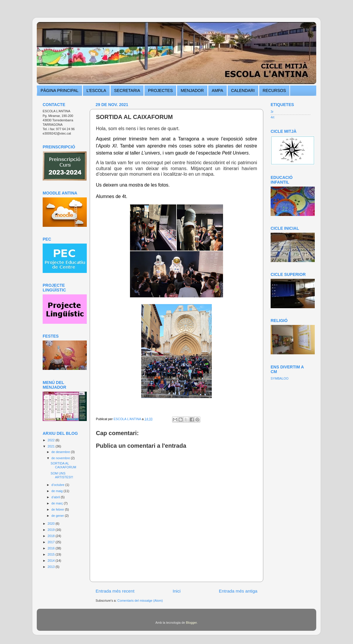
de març (58, 503)
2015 (52, 554)
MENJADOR (192, 90)
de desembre (61, 452)
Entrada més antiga (238, 591)
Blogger (191, 623)
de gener (58, 516)
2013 (52, 567)
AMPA (218, 90)
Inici (177, 591)
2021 (52, 446)
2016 (52, 548)
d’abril (56, 497)
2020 (52, 524)
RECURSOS (274, 90)
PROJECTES (160, 90)
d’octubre (58, 485)
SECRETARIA (127, 90)
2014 (52, 561)
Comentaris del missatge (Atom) (140, 601)
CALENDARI (243, 90)
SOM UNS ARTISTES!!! (62, 475)
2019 (52, 530)
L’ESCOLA (96, 90)
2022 (52, 440)
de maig (58, 491)
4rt (273, 117)
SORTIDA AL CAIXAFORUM (63, 465)
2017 (52, 542)
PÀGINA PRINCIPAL (60, 90)
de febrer (58, 509)
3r (272, 112)
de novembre (61, 458)
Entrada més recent (115, 591)
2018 (52, 536)
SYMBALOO (280, 378)
